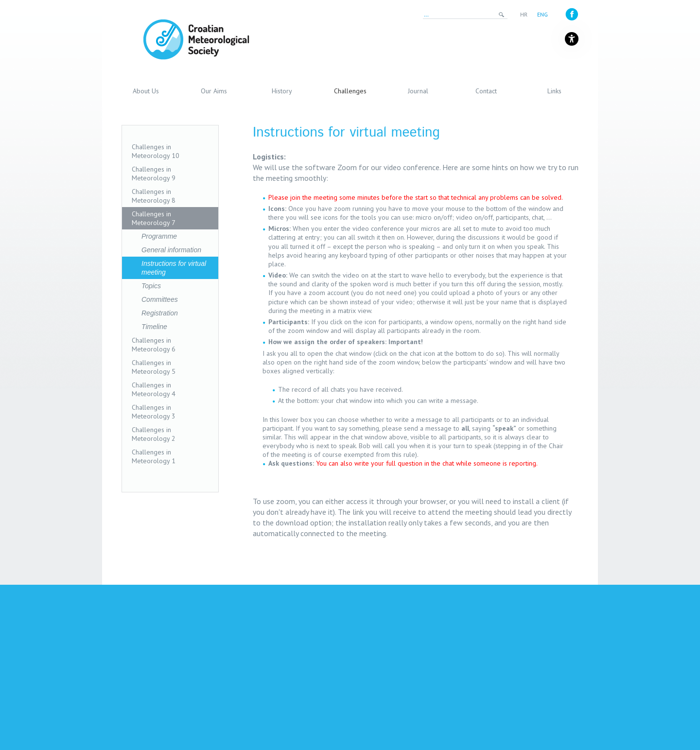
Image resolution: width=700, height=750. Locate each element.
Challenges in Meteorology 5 (154, 367)
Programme (159, 236)
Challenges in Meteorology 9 (154, 174)
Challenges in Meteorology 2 (154, 434)
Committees (160, 299)
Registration (160, 313)
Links (554, 91)
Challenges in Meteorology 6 (154, 345)
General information (171, 250)
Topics (151, 286)
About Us (146, 91)
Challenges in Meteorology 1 (154, 456)
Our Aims (214, 91)
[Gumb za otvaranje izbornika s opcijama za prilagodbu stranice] (572, 39)
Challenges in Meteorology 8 (154, 196)
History (282, 91)
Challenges (350, 91)
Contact (486, 91)
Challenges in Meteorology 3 (154, 412)
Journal (418, 91)
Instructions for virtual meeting (174, 268)
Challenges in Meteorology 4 (154, 389)
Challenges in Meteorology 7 (154, 218)
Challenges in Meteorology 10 (156, 151)
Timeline (154, 327)
